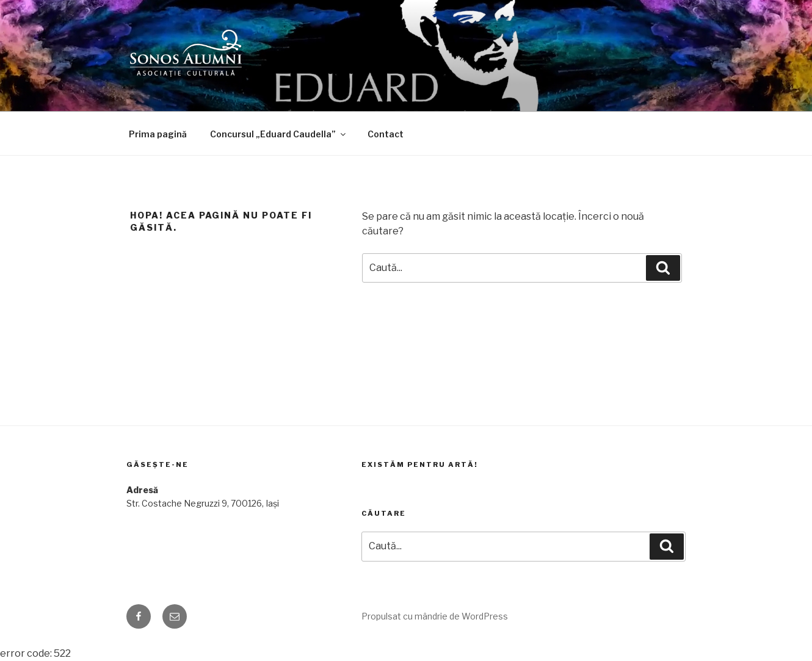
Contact (386, 134)
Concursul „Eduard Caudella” (279, 134)
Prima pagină (158, 134)
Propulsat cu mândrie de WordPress (435, 616)
